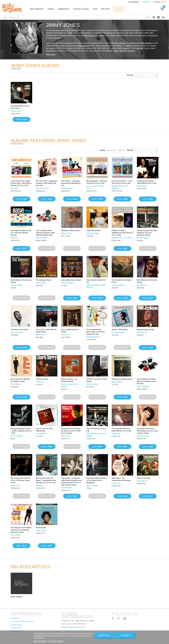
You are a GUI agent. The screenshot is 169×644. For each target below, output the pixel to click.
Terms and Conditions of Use (22, 621)
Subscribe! (146, 2)
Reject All (105, 635)
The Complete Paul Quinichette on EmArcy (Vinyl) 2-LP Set (96, 332)
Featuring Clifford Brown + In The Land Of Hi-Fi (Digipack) (97, 480)
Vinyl (97, 9)
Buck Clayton (120, 43)
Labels (53, 9)
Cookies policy (16, 628)
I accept (125, 635)
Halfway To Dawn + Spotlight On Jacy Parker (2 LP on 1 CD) (122, 233)
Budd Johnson (92, 384)
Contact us (15, 618)
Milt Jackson (142, 332)
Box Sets (108, 9)
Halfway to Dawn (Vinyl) (70, 230)
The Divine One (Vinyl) (19, 329)
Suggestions (66, 9)
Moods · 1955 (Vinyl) (120, 329)
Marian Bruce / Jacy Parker (122, 238)
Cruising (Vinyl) (42, 379)
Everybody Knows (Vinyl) (71, 280)
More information (41, 641)
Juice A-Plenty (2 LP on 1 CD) (96, 430)
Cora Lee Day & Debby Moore (95, 187)
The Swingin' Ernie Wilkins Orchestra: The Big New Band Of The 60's (21, 530)
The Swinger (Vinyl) (44, 280)
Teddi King (116, 434)
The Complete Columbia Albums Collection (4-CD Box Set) (147, 381)
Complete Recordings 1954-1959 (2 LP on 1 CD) (147, 182)
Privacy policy (16, 625)
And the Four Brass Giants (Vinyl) (97, 380)
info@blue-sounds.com (76, 627)
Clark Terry (66, 335)
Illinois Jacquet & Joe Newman (70, 385)
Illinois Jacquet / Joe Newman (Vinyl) (69, 380)
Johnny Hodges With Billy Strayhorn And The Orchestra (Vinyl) (147, 233)
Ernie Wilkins (16, 384)
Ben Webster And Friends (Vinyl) (147, 281)
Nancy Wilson (117, 382)
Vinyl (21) (121, 150)
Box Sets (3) (111, 150)
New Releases (39, 9)
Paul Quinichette (42, 188)
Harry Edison (41, 283)
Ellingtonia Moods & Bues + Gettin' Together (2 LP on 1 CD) (21, 431)
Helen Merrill (41, 335)
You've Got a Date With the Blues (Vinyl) (46, 331)
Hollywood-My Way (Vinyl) (122, 379)
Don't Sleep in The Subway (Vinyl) (21, 281)
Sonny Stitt (15, 485)
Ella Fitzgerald (83, 46)
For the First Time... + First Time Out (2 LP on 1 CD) (122, 182)
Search (121, 9)
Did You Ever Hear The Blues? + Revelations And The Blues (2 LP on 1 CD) (46, 480)
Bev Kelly (14, 188)
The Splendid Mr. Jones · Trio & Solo (20, 107)
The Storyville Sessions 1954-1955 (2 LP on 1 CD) (121, 430)
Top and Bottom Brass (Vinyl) (70, 331)
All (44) (102, 150)
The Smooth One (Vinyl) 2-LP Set (122, 281)
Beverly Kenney (143, 436)
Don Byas (114, 51)
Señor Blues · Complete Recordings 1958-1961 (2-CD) (71, 183)
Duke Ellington (146, 43)
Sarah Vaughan (91, 35)
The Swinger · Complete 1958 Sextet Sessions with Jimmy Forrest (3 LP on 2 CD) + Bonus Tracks (71, 482)
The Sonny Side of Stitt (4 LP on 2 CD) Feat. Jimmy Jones (21, 480)
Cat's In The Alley (144, 478)
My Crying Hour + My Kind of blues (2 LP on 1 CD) (97, 182)
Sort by (130, 75)
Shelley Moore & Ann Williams (120, 187)
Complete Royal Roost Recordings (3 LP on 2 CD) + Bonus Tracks (147, 431)
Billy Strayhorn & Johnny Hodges (96, 435)
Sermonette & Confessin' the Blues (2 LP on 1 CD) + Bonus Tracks (71, 431)
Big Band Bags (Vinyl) (146, 329)
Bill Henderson (67, 188)
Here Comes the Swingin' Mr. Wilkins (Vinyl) (21, 380)
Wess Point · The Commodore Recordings (121, 479)
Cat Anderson (41, 434)
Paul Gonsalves (17, 436)
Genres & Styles (83, 9)
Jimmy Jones (16, 111)
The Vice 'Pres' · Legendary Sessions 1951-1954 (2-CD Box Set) (47, 183)
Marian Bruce (66, 233)
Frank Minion (142, 186)
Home (5, 17)
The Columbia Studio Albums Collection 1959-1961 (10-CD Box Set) (45, 233)
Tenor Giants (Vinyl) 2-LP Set (96, 281)
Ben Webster (142, 285)
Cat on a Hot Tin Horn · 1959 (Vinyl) (45, 430)
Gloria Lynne (41, 530)
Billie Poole (66, 436)
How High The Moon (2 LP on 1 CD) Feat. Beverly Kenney (21, 233)
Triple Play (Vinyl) (93, 230)
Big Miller (40, 485)
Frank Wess (116, 483)
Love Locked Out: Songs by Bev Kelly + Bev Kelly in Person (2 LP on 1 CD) (21, 183)
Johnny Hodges (93, 233)
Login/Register (134, 2)
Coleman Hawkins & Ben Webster (96, 286)
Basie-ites (15, 238)
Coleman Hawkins (127, 51)
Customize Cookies (56, 641)
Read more (51, 54)
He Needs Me (41, 528)
